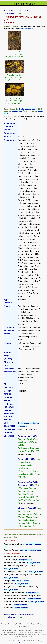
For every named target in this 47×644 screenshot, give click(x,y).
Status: (7, 137)
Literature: (9, 436)
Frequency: (9, 133)
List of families (17, 11)
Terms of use (24, 643)
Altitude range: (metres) (8, 356)
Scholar (27, 581)
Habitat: (8, 343)
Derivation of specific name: (9, 331)
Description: (10, 140)
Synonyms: (9, 123)
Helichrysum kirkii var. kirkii (30, 550)
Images (20, 581)
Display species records (28, 109)
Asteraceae (29, 11)
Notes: (7, 306)
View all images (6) (26, 28)
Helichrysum (12, 13)
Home (7, 11)
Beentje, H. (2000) (26, 459)
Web (13, 581)
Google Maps (17, 111)
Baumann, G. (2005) (27, 436)
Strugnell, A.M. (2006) (28, 508)
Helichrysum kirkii (25, 560)
